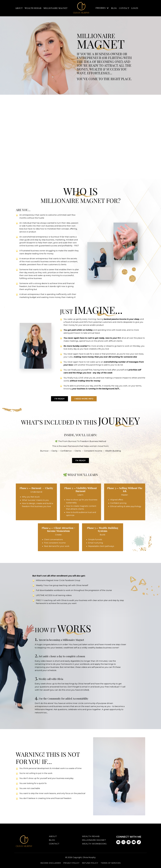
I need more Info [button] (84, 399)
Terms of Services (111, 863)
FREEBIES (102, 8)
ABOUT (19, 8)
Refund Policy (90, 863)
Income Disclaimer (51, 863)
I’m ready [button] (59, 399)
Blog (52, 840)
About (53, 836)
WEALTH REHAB (33, 8)
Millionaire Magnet (94, 840)
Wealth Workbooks (94, 844)
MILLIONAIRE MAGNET (55, 8)
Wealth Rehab (91, 836)
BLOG (114, 8)
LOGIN (135, 8)
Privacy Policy (71, 863)
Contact (124, 8)
